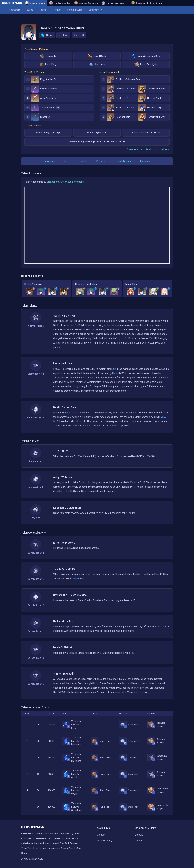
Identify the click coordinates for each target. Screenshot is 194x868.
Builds (30, 10)
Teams (43, 10)
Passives (101, 161)
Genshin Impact (35, 3)
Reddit (138, 841)
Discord (139, 835)
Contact (101, 835)
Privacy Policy (105, 841)
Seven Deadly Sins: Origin (147, 3)
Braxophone (53, 182)
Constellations (123, 161)
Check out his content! (72, 182)
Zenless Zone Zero (86, 3)
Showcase (49, 161)
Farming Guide (75, 10)
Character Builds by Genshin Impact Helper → (148, 149)
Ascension (145, 161)
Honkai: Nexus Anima (115, 3)
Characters (15, 10)
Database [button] (95, 10)
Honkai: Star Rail (60, 3)
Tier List (57, 10)
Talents (83, 161)
